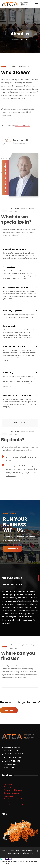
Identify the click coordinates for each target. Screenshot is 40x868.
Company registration (11, 793)
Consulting (7, 802)
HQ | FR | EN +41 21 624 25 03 (14, 754)
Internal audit (8, 796)
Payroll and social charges (13, 790)
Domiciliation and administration (15, 799)
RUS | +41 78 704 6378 (12, 761)
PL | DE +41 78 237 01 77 (12, 757)
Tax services (8, 787)
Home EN (16, 40)
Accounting (8, 784)
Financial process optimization (14, 805)
